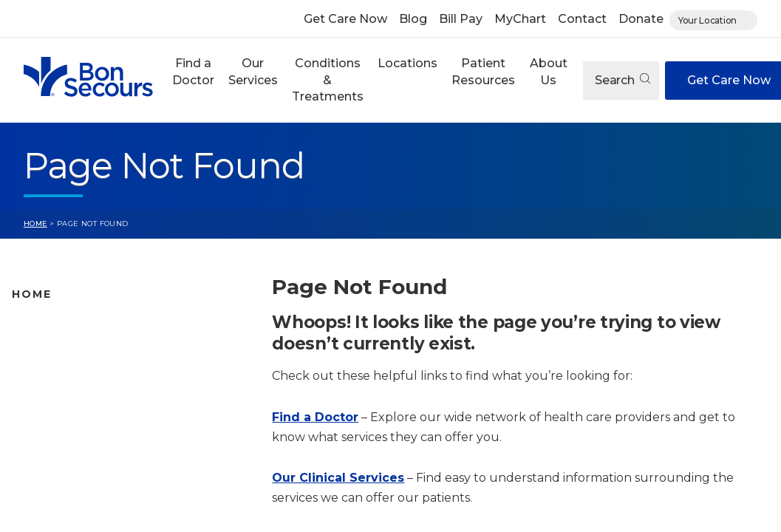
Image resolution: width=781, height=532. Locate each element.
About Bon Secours (65, 490)
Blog (413, 19)
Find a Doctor (193, 71)
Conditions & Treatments (328, 80)
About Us (549, 71)
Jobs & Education (59, 466)
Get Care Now (345, 19)
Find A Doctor (50, 327)
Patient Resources (483, 71)
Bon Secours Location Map (86, 350)
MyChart (520, 19)
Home (35, 224)
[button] (193, 80)
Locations (407, 63)
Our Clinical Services (338, 478)
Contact (582, 19)
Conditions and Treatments (88, 420)
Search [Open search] (623, 80)
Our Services (253, 71)
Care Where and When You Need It (107, 513)
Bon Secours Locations (76, 373)
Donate (641, 19)
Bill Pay (461, 19)
